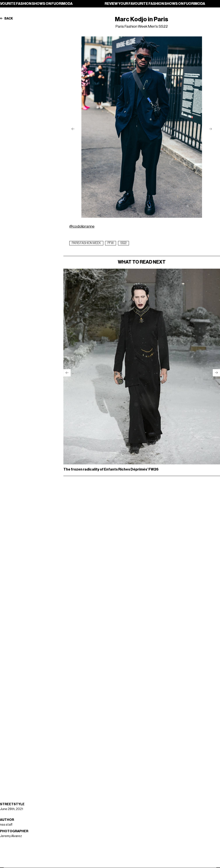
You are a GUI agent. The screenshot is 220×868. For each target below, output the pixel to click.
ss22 (123, 243)
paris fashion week (86, 243)
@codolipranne (82, 226)
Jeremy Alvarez (11, 836)
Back (6, 19)
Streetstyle (12, 804)
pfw (111, 243)
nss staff (6, 825)
